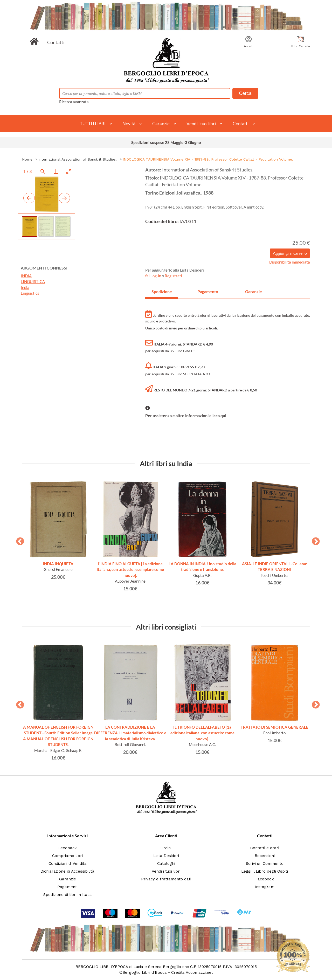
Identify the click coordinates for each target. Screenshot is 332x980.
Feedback (68, 848)
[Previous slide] (29, 198)
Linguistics (30, 293)
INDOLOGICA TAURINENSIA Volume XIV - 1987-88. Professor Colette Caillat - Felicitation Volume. (208, 159)
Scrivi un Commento (265, 864)
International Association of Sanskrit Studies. (78, 159)
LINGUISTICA (33, 281)
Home (27, 159)
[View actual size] (43, 171)
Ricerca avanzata (74, 102)
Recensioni (265, 856)
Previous (18, 540)
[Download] (56, 171)
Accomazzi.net (199, 972)
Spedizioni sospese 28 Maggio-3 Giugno (166, 142)
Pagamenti (67, 887)
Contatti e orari (265, 848)
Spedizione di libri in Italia (68, 895)
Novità (129, 124)
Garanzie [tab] (254, 291)
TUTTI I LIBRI (93, 124)
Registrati (173, 276)
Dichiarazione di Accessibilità (67, 871)
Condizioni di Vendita (68, 864)
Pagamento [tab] (208, 291)
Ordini (166, 848)
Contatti (56, 42)
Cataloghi (166, 864)
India (25, 287)
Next (314, 540)
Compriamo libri (67, 856)
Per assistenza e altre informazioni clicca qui (186, 415)
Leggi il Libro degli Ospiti (265, 871)
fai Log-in (154, 276)
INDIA (26, 276)
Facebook (265, 879)
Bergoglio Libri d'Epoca (145, 972)
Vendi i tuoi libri (201, 124)
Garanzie (161, 124)
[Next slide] (64, 198)
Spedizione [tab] (162, 291)
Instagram (265, 887)
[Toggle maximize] (69, 171)
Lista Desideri (166, 856)
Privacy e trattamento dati (166, 879)
